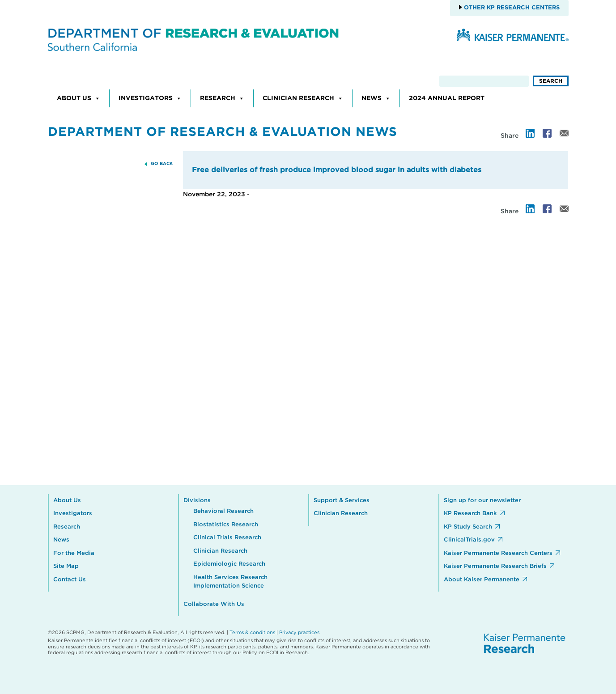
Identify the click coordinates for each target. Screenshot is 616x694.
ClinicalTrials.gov (469, 540)
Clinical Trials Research (227, 538)
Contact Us (70, 580)
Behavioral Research (223, 511)
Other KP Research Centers (511, 8)
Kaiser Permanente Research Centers (498, 553)
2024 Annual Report (447, 98)
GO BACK (162, 164)
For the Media (74, 553)
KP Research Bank (470, 514)
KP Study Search (468, 527)
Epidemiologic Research (229, 564)
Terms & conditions (252, 633)
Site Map (66, 566)
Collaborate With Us (214, 604)
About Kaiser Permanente (482, 580)
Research (222, 98)
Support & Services (342, 501)
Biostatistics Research (226, 525)
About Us (79, 98)
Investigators (150, 98)
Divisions (197, 501)
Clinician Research (303, 98)
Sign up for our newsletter (482, 501)
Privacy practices (299, 633)
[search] (484, 81)
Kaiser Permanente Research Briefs (495, 566)
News (376, 98)
